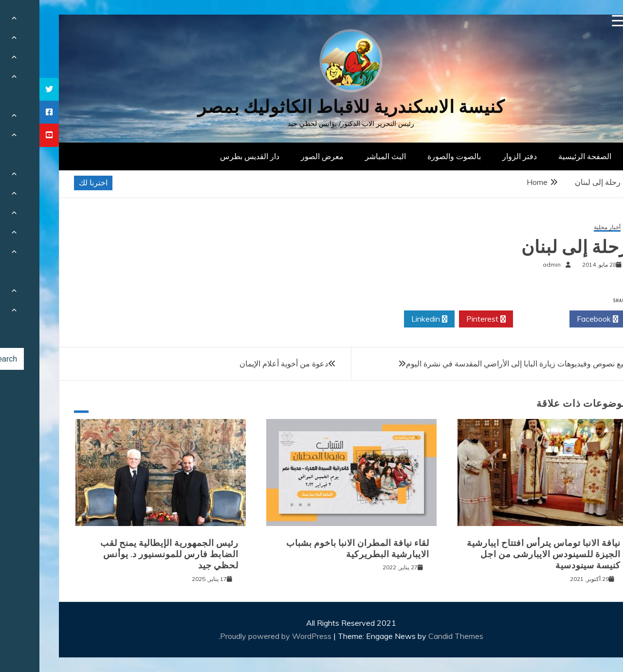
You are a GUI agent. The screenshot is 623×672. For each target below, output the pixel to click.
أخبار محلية (568, 227)
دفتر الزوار (480, 156)
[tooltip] (10, 89)
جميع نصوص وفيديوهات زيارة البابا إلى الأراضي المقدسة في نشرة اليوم (480, 363)
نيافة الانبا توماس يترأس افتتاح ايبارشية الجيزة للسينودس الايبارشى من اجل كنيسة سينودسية (504, 554)
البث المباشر (346, 156)
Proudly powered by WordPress (237, 636)
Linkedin (390, 319)
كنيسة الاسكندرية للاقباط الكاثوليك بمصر (312, 107)
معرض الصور (283, 156)
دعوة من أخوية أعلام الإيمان (244, 363)
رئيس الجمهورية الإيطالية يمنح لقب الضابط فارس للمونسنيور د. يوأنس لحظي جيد (130, 554)
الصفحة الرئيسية (545, 156)
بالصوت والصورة (415, 156)
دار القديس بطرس (210, 156)
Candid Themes (416, 636)
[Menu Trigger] (578, 21)
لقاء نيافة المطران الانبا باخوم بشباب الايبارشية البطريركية (318, 549)
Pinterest (447, 319)
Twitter (502, 319)
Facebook (558, 319)
